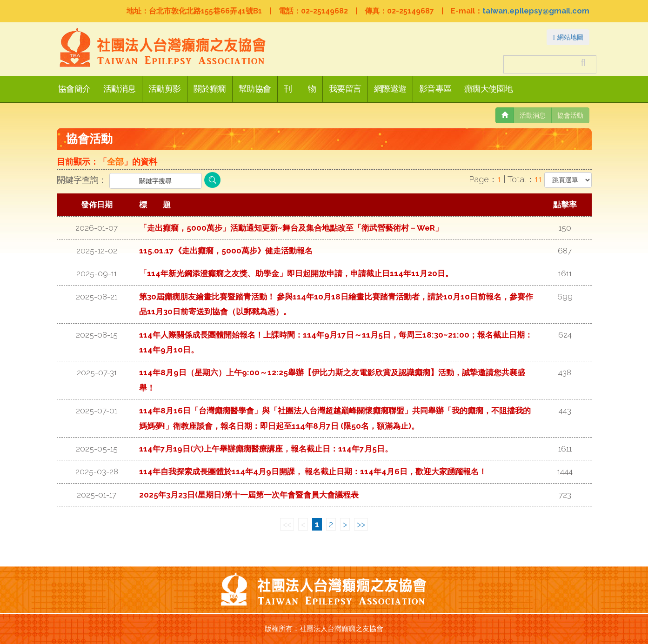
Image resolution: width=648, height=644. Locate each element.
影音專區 (435, 89)
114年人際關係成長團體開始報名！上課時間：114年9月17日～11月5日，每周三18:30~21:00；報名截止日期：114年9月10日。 (336, 342)
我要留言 (345, 89)
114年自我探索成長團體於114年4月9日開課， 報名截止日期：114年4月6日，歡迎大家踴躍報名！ (313, 471)
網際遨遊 (390, 89)
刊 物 (300, 89)
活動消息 (120, 89)
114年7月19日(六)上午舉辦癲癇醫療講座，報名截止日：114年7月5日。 (266, 449)
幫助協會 (255, 89)
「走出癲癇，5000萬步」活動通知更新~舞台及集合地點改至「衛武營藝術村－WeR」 (291, 228)
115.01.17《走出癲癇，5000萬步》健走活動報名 (226, 251)
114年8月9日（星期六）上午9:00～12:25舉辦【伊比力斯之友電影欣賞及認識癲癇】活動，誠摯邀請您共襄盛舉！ (332, 380)
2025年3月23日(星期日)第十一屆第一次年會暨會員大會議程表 (249, 495)
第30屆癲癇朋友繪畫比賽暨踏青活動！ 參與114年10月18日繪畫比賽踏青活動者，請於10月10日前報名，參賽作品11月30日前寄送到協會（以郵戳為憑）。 (336, 304)
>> (361, 524)
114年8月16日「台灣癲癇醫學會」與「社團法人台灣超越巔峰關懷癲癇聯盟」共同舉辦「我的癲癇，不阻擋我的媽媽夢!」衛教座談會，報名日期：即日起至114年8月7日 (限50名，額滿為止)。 (335, 418)
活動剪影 (165, 89)
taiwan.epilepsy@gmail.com (536, 11)
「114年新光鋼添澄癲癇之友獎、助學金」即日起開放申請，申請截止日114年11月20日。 (296, 273)
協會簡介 (74, 89)
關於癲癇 (210, 89)
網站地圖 (568, 37)
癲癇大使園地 (489, 89)
